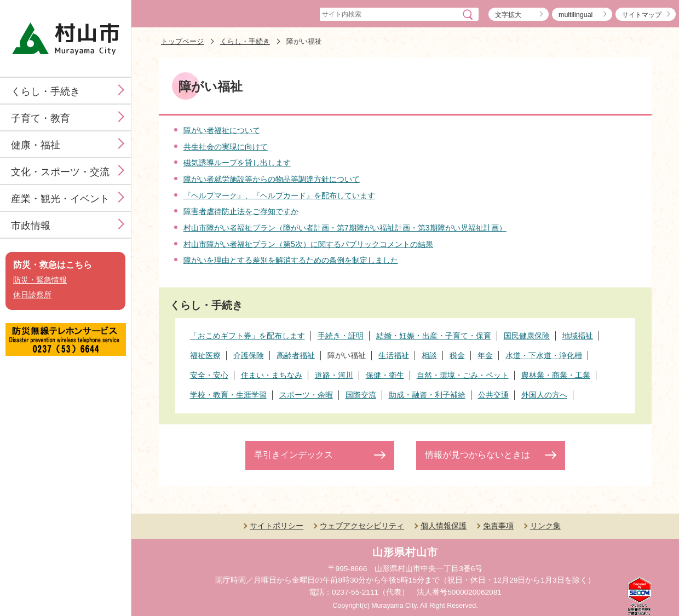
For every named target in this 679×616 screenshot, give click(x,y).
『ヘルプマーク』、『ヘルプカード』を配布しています (279, 195)
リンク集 (545, 526)
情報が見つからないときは (477, 455)
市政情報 (31, 226)
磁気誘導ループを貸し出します (237, 163)
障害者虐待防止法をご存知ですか (241, 211)
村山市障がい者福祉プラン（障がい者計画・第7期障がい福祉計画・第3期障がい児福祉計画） (345, 228)
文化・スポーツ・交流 (60, 172)
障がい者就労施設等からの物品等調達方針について (272, 179)
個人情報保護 (444, 526)
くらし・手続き (45, 91)
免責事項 (498, 526)
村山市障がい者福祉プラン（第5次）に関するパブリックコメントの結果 (308, 244)
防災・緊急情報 (40, 280)
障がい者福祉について (222, 130)
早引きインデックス (294, 455)
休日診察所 (32, 295)
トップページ (182, 41)
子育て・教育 (41, 118)
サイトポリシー (277, 526)
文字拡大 (508, 15)
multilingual (576, 15)
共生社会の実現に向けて (226, 147)
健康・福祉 (36, 145)
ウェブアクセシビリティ (362, 526)
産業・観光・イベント (60, 199)
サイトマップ (642, 15)
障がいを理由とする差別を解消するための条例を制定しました (291, 260)
